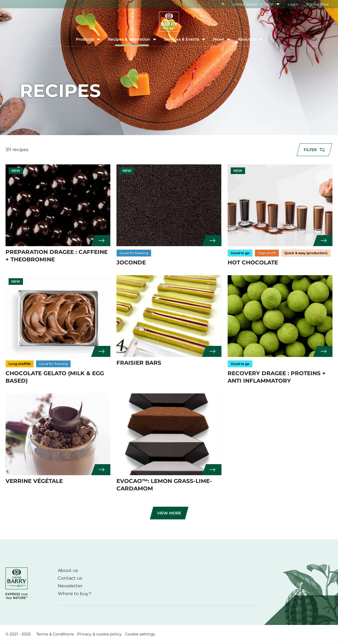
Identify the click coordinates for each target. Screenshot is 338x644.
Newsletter (70, 586)
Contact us (70, 578)
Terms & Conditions (55, 634)
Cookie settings (140, 634)
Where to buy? (75, 594)
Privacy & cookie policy (99, 634)
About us (68, 570)
